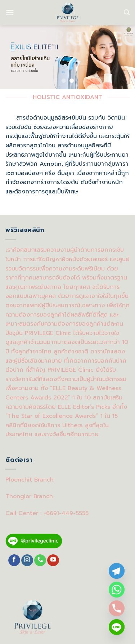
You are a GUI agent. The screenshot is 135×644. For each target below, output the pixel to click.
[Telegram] (117, 571)
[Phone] (117, 608)
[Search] (127, 12)
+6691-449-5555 (66, 513)
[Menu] (10, 12)
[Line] (117, 627)
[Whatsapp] (117, 590)
